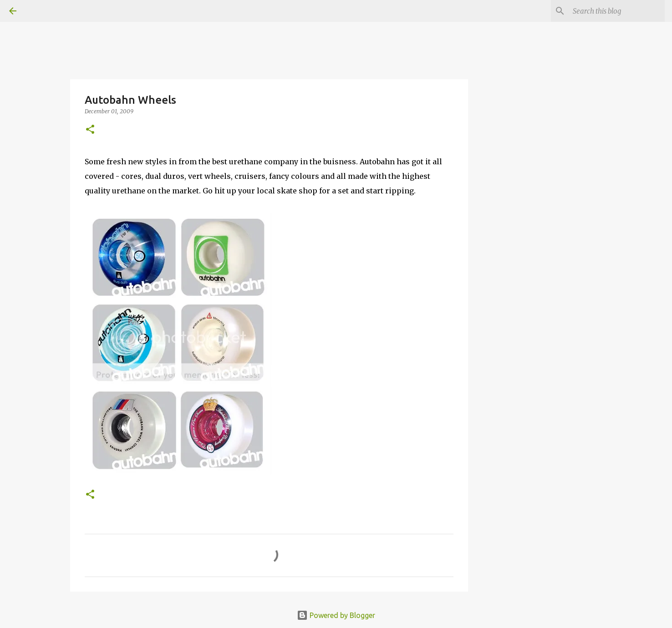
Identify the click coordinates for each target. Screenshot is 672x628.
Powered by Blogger (336, 615)
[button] (90, 130)
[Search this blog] (617, 11)
